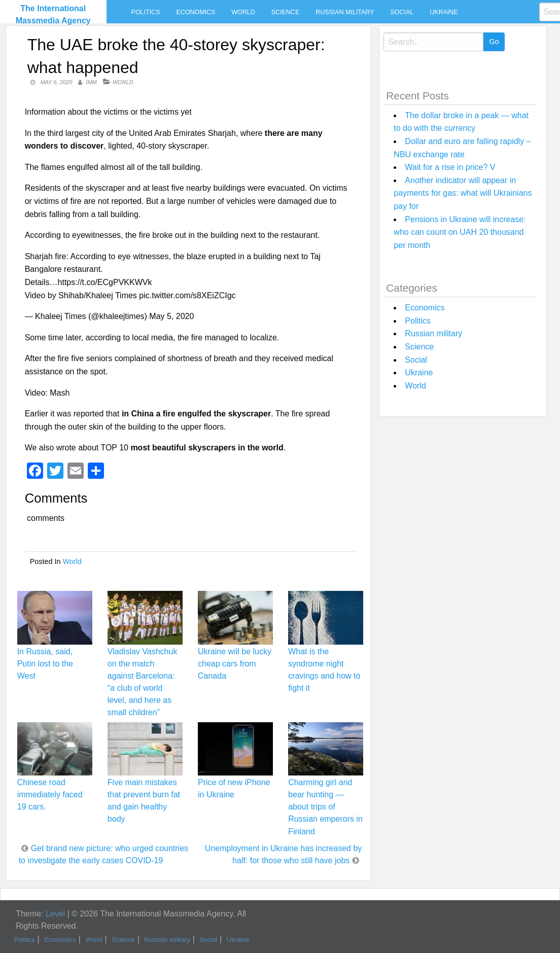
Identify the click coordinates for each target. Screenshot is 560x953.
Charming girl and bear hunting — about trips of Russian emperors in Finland (325, 807)
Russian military (345, 12)
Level (55, 914)
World (243, 12)
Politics (146, 12)
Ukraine (444, 12)
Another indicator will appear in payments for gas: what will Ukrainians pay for (463, 193)
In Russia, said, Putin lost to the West (45, 664)
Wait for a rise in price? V (450, 167)
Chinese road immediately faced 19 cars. (50, 795)
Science (285, 12)
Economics (196, 12)
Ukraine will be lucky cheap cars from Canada (235, 664)
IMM (91, 82)
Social (402, 12)
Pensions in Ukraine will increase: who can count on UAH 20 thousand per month (460, 232)
